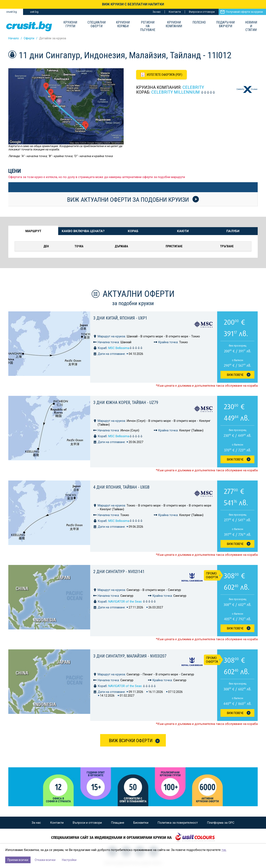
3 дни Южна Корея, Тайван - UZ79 (126, 402)
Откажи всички (45, 860)
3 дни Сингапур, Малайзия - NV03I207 (130, 656)
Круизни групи (70, 24)
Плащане (118, 823)
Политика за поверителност (178, 823)
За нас (157, 12)
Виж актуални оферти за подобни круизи (133, 199)
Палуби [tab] (233, 231)
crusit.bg (12, 12)
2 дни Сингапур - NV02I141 (119, 572)
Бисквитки (141, 823)
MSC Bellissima (126, 348)
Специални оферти (97, 24)
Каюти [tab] (183, 231)
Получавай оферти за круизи (244, 12)
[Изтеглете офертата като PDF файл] (161, 75)
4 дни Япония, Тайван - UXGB (121, 487)
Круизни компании (174, 24)
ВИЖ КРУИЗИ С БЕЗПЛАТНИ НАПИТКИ (133, 4)
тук (224, 850)
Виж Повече (235, 375)
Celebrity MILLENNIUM (175, 92)
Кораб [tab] (133, 231)
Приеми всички (18, 860)
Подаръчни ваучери (225, 24)
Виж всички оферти (131, 741)
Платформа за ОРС (221, 823)
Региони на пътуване (148, 26)
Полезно (199, 22)
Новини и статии (251, 26)
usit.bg (34, 12)
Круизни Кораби (123, 24)
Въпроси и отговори (202, 12)
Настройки (69, 860)
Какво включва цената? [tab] (83, 231)
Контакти (175, 12)
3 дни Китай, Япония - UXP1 (120, 318)
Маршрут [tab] (33, 231)
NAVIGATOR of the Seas (132, 602)
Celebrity (193, 87)
